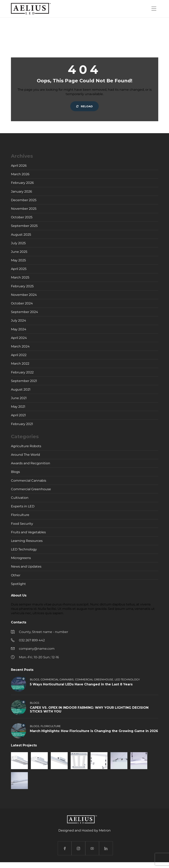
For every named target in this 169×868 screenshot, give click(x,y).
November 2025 (24, 209)
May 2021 (18, 407)
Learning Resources (27, 541)
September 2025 (24, 226)
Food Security (22, 524)
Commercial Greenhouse (31, 489)
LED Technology (24, 549)
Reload (84, 106)
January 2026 (21, 191)
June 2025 (19, 252)
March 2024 (20, 346)
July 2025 (18, 243)
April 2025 (19, 269)
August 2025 (21, 235)
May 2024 (19, 329)
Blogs (15, 472)
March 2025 (20, 277)
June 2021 (19, 398)
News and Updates (26, 566)
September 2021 (24, 381)
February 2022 (22, 372)
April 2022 (19, 355)
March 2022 (20, 364)
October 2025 (22, 217)
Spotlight (18, 584)
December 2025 (24, 200)
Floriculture (20, 515)
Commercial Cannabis (29, 481)
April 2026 (19, 166)
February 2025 (22, 286)
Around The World (25, 455)
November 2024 (24, 295)
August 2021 (21, 389)
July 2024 (19, 320)
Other (16, 575)
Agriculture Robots (26, 446)
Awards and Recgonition (31, 463)
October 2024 (22, 303)
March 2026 (20, 174)
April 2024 (19, 338)
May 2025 (18, 260)
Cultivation (20, 498)
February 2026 (22, 183)
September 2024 (24, 312)
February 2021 (22, 424)
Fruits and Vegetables (28, 532)
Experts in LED (23, 506)
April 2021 (18, 415)
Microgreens (21, 558)
